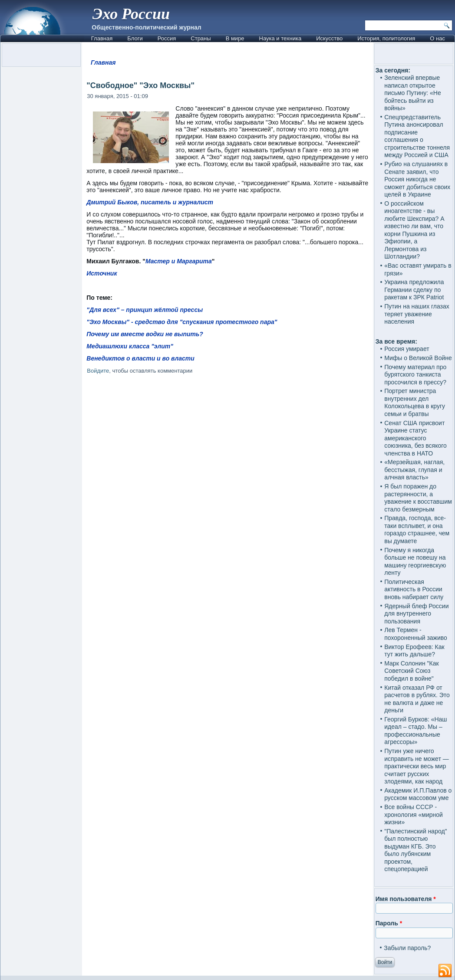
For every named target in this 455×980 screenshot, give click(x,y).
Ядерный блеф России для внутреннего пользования (416, 614)
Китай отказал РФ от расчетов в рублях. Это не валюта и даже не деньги (417, 699)
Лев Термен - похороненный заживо (416, 634)
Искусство (329, 38)
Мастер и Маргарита (179, 261)
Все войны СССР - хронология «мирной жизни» (414, 814)
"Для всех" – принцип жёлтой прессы (145, 310)
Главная (102, 38)
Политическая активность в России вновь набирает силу (414, 589)
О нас (437, 38)
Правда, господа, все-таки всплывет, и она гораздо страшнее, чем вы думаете (417, 529)
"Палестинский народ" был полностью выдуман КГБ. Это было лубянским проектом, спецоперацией (415, 850)
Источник (102, 273)
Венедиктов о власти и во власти (140, 358)
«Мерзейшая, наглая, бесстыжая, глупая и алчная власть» (414, 470)
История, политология (386, 38)
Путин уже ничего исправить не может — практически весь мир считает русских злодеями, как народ (416, 766)
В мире (235, 38)
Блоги (135, 38)
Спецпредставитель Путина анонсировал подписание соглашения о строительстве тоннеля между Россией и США (417, 136)
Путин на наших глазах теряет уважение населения (417, 314)
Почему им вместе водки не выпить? (145, 334)
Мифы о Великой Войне (418, 358)
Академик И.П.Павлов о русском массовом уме (418, 794)
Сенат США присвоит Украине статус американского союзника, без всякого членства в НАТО (415, 438)
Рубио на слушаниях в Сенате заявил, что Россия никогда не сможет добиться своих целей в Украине (417, 179)
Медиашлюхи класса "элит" (130, 346)
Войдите (98, 371)
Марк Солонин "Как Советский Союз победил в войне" (411, 671)
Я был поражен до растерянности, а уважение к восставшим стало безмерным (418, 498)
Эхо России (131, 14)
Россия (167, 38)
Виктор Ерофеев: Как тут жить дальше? (414, 651)
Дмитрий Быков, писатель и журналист (150, 202)
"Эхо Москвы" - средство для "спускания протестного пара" (182, 322)
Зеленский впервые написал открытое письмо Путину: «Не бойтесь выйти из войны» (412, 93)
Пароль (389, 923)
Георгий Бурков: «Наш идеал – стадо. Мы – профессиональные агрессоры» (415, 731)
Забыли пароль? (407, 948)
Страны (201, 38)
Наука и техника (280, 38)
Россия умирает (407, 349)
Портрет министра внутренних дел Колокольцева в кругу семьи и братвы (415, 402)
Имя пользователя (406, 899)
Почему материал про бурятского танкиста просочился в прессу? (415, 375)
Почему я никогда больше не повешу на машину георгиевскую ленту (415, 562)
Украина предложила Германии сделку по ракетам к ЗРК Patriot (414, 290)
